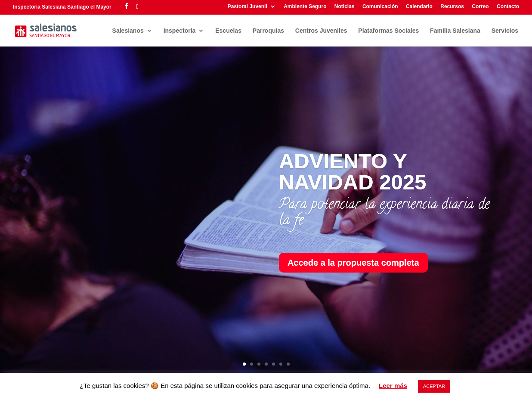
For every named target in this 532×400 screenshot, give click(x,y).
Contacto (508, 7)
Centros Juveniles (321, 31)
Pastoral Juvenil (247, 7)
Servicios (505, 31)
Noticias (345, 7)
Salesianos (128, 31)
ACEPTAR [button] (434, 386)
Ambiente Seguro (305, 7)
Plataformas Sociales (388, 31)
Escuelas (228, 31)
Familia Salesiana (455, 31)
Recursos (452, 7)
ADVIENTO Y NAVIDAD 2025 (353, 172)
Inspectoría (180, 31)
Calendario (419, 7)
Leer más (393, 386)
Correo (480, 7)
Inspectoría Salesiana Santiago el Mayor (62, 7)
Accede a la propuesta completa (353, 263)
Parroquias (268, 31)
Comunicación (380, 7)
